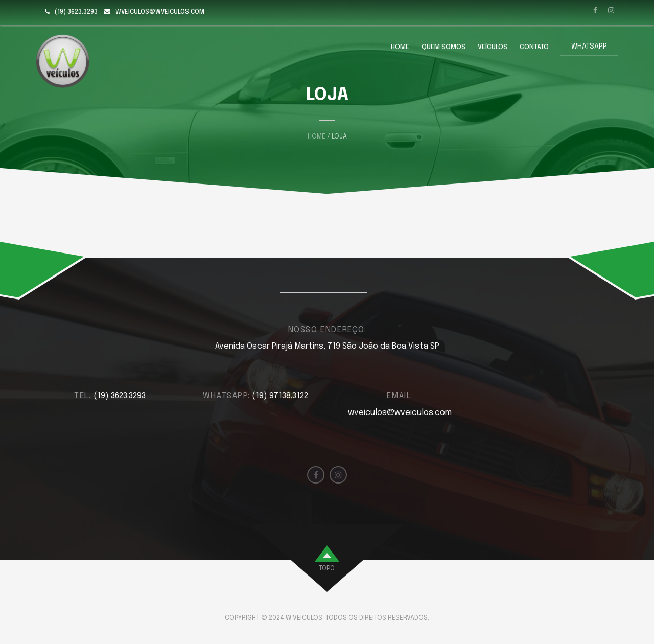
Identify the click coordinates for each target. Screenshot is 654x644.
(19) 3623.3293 (76, 12)
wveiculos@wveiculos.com (160, 12)
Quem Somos (443, 47)
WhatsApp (589, 47)
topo (327, 569)
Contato (534, 47)
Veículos (493, 47)
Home (400, 47)
